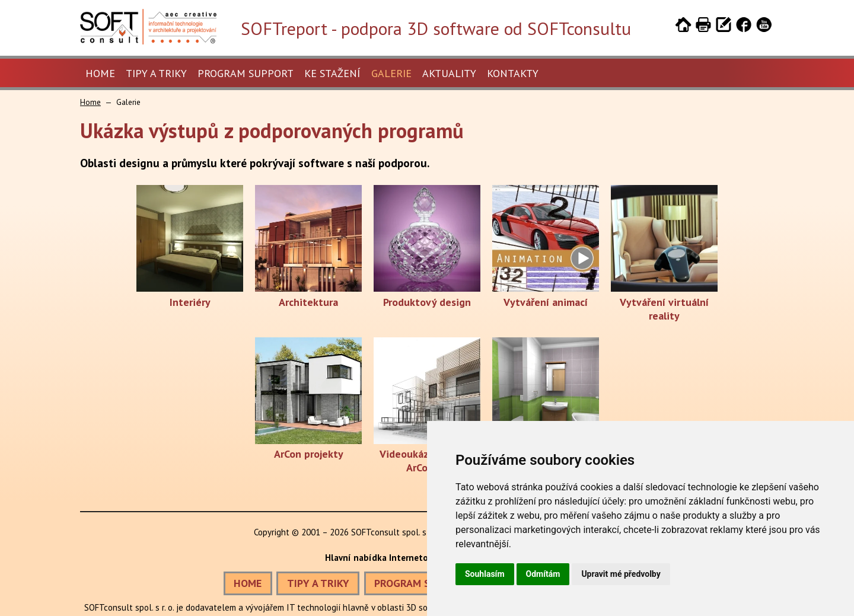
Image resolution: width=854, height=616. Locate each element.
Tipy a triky (156, 73)
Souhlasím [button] (485, 574)
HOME (248, 583)
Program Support (246, 73)
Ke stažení (332, 73)
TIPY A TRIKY (318, 583)
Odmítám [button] (543, 574)
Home (100, 73)
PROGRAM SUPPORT (421, 583)
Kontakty (513, 73)
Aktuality (449, 73)
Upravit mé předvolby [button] (621, 574)
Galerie (391, 73)
